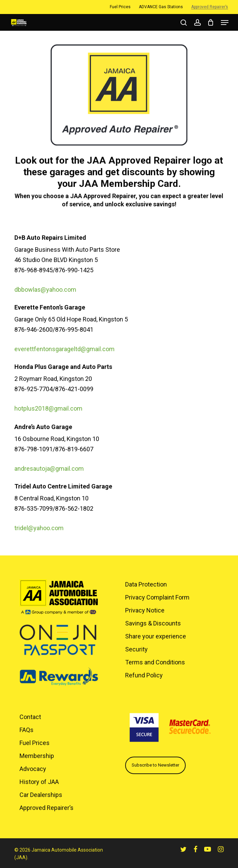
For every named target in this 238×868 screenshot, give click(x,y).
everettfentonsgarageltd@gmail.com (64, 349)
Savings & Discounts (153, 623)
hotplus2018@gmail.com (48, 408)
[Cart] (211, 23)
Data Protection (146, 584)
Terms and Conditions (155, 662)
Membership (37, 756)
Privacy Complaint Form (157, 597)
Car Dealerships (41, 795)
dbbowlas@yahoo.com (45, 290)
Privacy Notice (145, 610)
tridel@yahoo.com (39, 528)
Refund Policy (144, 675)
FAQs (27, 730)
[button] (225, 23)
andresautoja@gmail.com (49, 469)
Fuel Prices (35, 743)
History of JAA (39, 782)
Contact (30, 717)
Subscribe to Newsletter (155, 765)
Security (136, 649)
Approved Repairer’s (47, 808)
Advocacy (33, 769)
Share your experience (156, 636)
